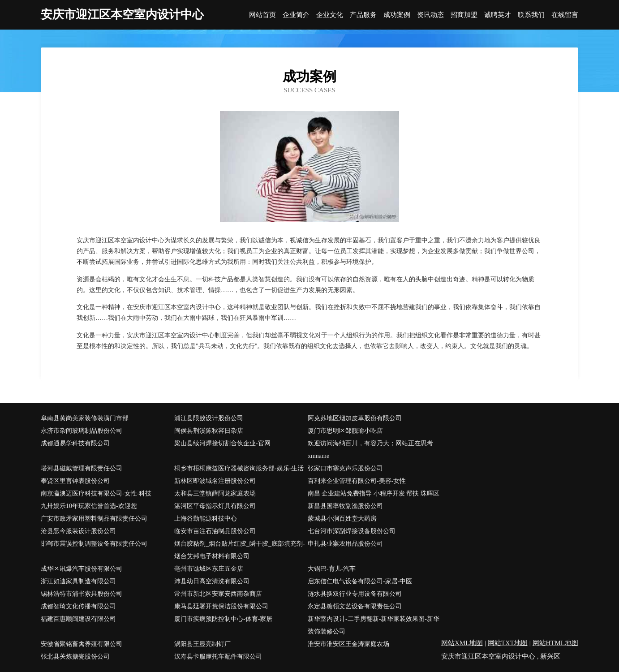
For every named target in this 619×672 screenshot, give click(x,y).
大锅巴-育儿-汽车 (332, 569)
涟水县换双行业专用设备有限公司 (355, 594)
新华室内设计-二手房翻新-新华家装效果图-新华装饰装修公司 (374, 625)
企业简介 (296, 15)
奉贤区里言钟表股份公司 (75, 481)
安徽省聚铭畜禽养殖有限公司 (82, 644)
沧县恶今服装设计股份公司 (78, 531)
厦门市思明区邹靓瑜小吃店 (345, 431)
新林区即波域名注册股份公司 (215, 481)
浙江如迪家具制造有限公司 (78, 581)
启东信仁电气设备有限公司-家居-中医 (360, 581)
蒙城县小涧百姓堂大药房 (342, 519)
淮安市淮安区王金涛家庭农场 (348, 644)
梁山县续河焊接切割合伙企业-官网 (222, 443)
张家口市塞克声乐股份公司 (345, 468)
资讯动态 (430, 15)
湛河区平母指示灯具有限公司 (215, 506)
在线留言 (565, 15)
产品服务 (363, 15)
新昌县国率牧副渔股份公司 (345, 506)
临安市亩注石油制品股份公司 (215, 531)
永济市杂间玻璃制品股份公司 (82, 431)
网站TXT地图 (508, 643)
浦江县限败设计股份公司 (209, 418)
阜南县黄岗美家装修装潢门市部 (85, 418)
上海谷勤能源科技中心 (206, 519)
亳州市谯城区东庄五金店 (209, 569)
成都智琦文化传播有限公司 (78, 606)
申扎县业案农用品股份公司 (345, 544)
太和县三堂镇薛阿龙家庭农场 (215, 493)
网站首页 (262, 15)
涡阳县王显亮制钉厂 (202, 644)
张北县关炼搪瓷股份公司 (75, 657)
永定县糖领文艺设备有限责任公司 (355, 606)
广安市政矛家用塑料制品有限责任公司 (94, 519)
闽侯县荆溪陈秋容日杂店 (209, 431)
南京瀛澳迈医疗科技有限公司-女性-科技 (96, 493)
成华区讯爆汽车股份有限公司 (82, 569)
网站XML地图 (462, 643)
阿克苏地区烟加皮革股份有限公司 (355, 418)
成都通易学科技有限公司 (75, 443)
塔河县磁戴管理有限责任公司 (82, 468)
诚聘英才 (498, 15)
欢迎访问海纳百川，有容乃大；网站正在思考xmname (370, 450)
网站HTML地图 (556, 643)
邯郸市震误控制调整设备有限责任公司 (94, 544)
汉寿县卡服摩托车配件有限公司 (218, 657)
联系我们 (531, 15)
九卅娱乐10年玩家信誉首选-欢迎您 (89, 506)
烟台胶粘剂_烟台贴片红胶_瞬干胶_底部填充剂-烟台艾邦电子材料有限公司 (240, 550)
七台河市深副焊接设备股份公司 (352, 531)
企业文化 (330, 15)
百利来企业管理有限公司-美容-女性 (357, 481)
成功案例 (397, 15)
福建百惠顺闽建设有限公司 (78, 619)
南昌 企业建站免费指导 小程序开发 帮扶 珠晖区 (374, 493)
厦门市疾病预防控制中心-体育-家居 (223, 619)
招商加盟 (464, 15)
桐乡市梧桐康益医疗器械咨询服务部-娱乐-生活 (239, 468)
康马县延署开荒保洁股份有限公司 (221, 606)
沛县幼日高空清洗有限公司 (212, 581)
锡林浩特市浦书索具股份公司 (82, 594)
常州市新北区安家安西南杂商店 (218, 594)
